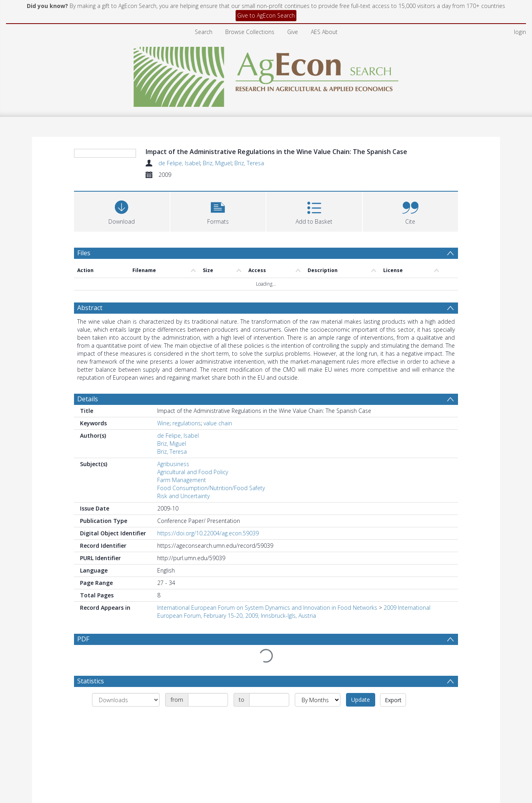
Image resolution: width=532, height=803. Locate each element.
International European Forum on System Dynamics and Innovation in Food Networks (267, 608)
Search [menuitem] (204, 32)
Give (293, 32)
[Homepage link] (266, 75)
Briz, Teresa (249, 163)
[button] (218, 211)
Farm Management (182, 480)
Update (361, 681)
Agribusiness (173, 464)
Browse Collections (250, 32)
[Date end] (269, 681)
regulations (187, 423)
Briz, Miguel (217, 163)
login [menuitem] (520, 32)
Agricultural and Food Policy (193, 472)
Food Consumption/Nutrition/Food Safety (211, 488)
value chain (218, 423)
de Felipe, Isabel (179, 163)
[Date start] (208, 681)
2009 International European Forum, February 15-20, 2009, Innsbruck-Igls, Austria (294, 612)
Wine (163, 423)
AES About (324, 32)
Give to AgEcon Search (266, 15)
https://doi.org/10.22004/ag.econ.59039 (208, 533)
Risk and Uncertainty (183, 496)
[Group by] (126, 681)
